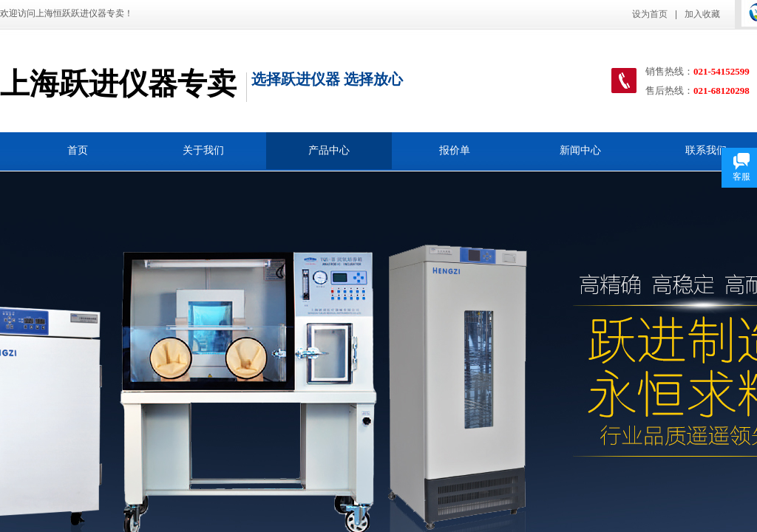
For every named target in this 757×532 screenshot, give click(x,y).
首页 (78, 150)
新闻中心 (580, 150)
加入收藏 (702, 14)
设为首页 (650, 14)
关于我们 (203, 150)
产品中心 (329, 150)
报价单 (455, 150)
